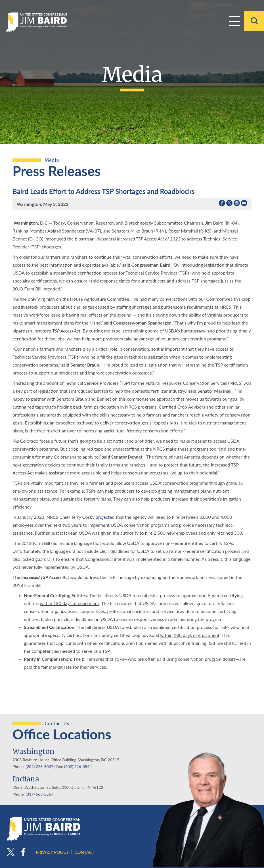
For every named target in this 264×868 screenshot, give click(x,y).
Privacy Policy (52, 852)
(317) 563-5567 (39, 794)
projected (105, 517)
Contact (85, 852)
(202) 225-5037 (39, 766)
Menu (234, 21)
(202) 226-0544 (78, 766)
